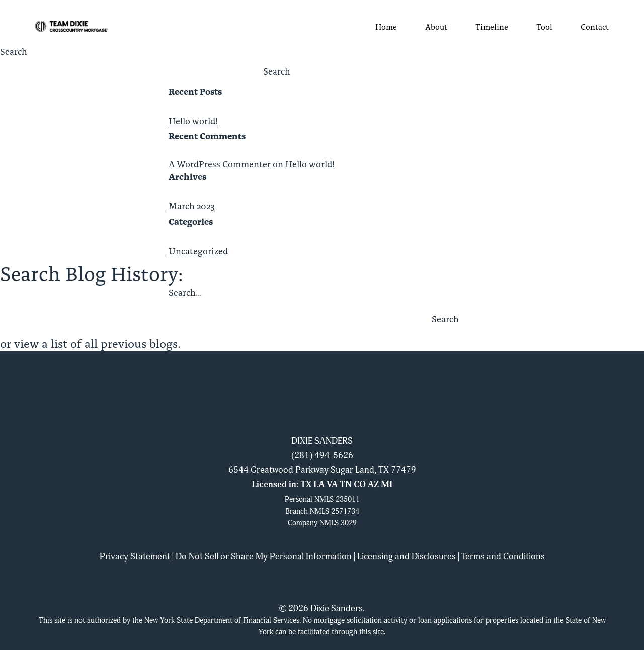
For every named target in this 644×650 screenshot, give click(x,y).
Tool (544, 26)
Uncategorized (198, 251)
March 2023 (192, 206)
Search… (185, 292)
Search (14, 51)
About (436, 26)
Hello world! (193, 121)
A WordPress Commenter (220, 164)
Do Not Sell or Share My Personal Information (264, 557)
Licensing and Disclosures (407, 557)
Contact (595, 26)
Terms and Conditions (503, 557)
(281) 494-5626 (322, 455)
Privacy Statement (135, 557)
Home (386, 26)
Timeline (492, 26)
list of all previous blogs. (116, 343)
